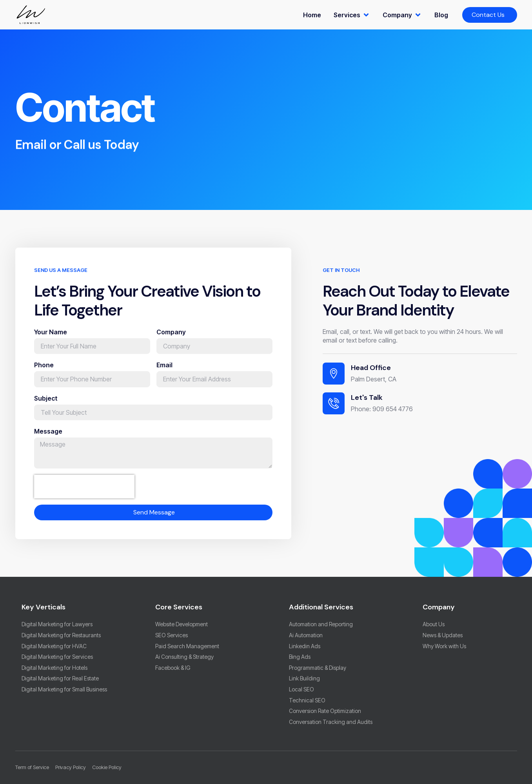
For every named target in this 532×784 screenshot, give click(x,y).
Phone (44, 371)
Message (48, 438)
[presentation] (84, 493)
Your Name (51, 338)
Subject (46, 405)
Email (164, 371)
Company (171, 338)
